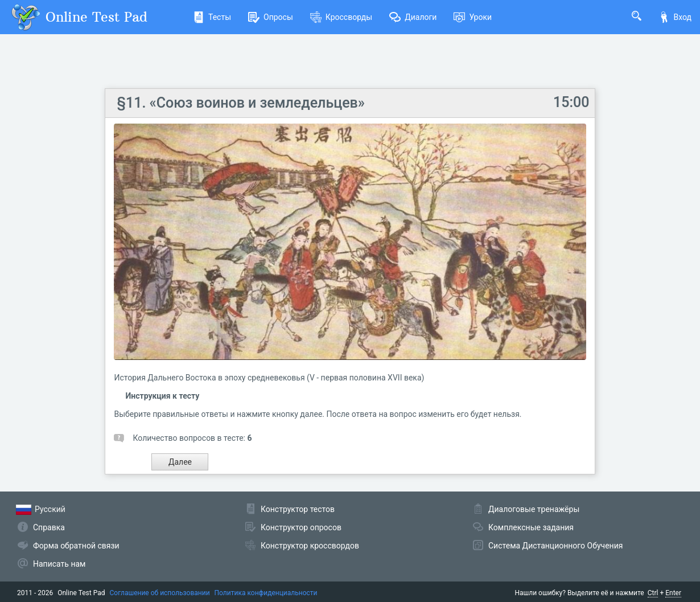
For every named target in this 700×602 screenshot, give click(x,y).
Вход (675, 17)
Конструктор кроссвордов (310, 546)
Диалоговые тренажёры (534, 509)
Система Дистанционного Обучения (555, 546)
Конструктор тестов (298, 509)
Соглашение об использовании (160, 593)
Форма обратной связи (76, 546)
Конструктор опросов (301, 527)
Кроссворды (341, 17)
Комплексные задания (531, 527)
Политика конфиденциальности (266, 593)
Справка (49, 527)
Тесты (212, 17)
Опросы (271, 17)
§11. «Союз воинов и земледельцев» (240, 103)
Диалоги (413, 17)
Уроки (473, 17)
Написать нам (59, 564)
